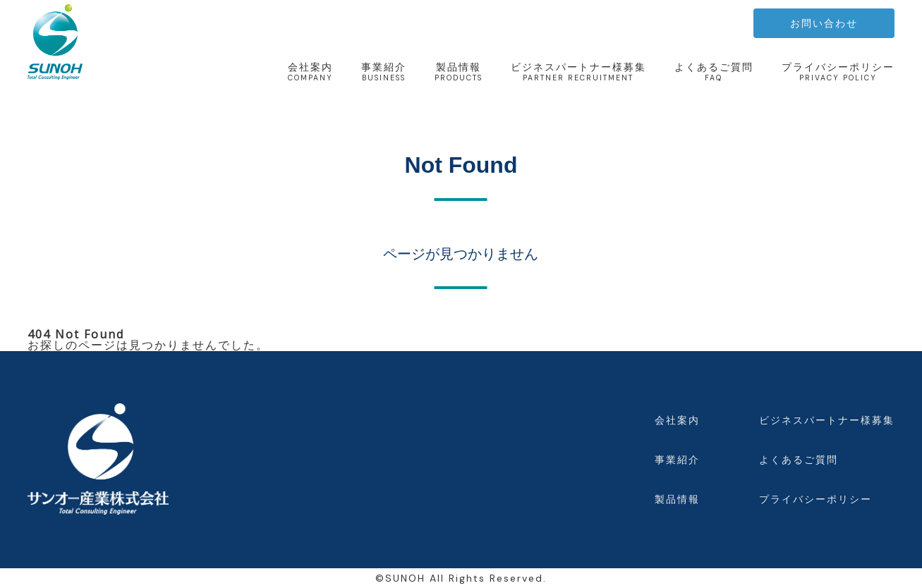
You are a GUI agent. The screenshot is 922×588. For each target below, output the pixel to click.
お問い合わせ (824, 23)
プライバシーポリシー (838, 72)
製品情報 (459, 72)
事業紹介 (384, 72)
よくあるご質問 (714, 72)
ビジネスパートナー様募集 (578, 72)
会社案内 (310, 72)
